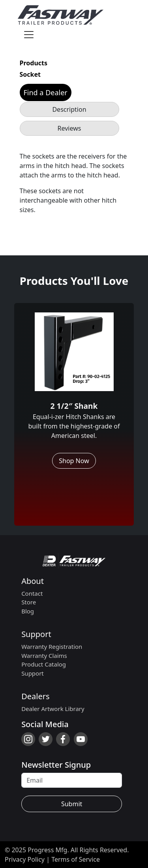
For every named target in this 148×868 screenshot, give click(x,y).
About (33, 581)
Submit (72, 804)
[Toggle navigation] (29, 35)
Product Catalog (44, 664)
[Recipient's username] (72, 780)
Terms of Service (76, 859)
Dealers (35, 696)
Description (69, 109)
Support (36, 634)
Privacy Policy (25, 859)
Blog (28, 611)
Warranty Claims (44, 656)
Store (29, 602)
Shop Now (74, 461)
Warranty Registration (52, 646)
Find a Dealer (46, 92)
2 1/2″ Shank (74, 406)
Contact (32, 593)
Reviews (69, 128)
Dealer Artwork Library (53, 709)
